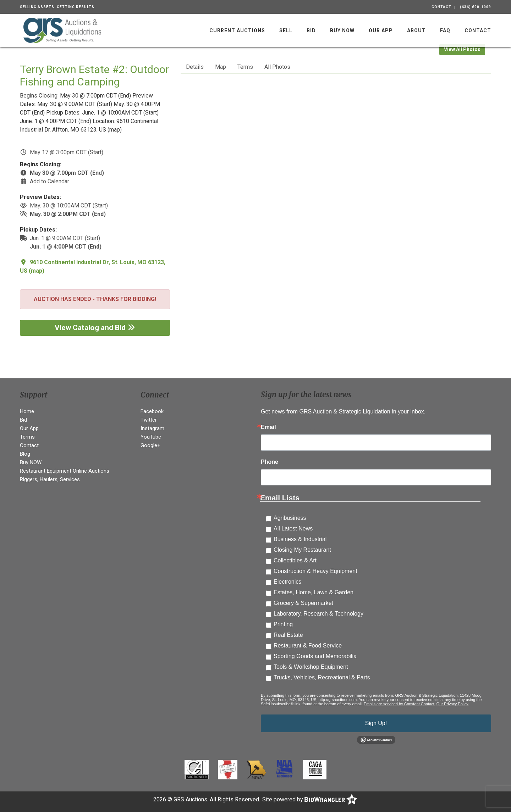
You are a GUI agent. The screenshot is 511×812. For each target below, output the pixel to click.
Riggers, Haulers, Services (50, 479)
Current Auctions (237, 30)
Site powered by (310, 799)
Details (195, 67)
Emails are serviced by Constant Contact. (400, 704)
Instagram (152, 428)
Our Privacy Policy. (453, 704)
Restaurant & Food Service (308, 646)
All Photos (277, 67)
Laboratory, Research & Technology (318, 614)
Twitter (149, 420)
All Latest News (293, 529)
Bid (311, 30)
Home (27, 411)
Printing (283, 624)
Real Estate (288, 635)
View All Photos (462, 49)
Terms (245, 67)
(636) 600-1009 (476, 7)
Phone (270, 462)
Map (221, 67)
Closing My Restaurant (302, 550)
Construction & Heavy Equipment (315, 571)
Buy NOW (342, 30)
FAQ (445, 30)
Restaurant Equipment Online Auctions (65, 471)
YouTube (151, 437)
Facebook (152, 411)
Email (268, 427)
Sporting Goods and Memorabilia (315, 656)
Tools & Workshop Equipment (311, 667)
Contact (441, 7)
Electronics (287, 582)
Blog (25, 454)
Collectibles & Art (295, 560)
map (37, 271)
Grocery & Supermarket (303, 603)
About (416, 30)
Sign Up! (376, 723)
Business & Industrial (300, 539)
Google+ (150, 445)
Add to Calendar (50, 181)
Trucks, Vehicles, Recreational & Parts (322, 677)
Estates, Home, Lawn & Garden (314, 592)
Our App (381, 30)
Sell (286, 30)
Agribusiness (290, 518)
